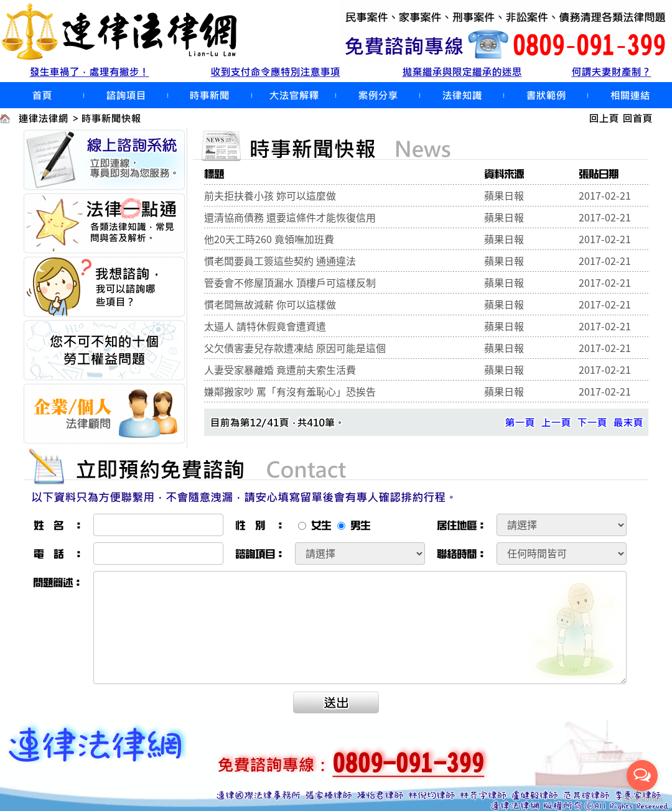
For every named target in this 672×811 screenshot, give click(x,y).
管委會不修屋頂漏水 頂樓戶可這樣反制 (290, 282)
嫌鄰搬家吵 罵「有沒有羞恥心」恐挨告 (290, 391)
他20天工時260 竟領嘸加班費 (269, 239)
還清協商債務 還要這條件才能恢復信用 (290, 217)
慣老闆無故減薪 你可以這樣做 (270, 304)
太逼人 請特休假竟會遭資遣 (265, 326)
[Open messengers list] (642, 776)
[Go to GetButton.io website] (642, 799)
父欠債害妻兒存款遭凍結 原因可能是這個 (295, 348)
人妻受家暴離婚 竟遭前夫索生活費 (280, 369)
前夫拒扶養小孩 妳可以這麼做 (270, 195)
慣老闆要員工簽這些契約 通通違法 (280, 261)
